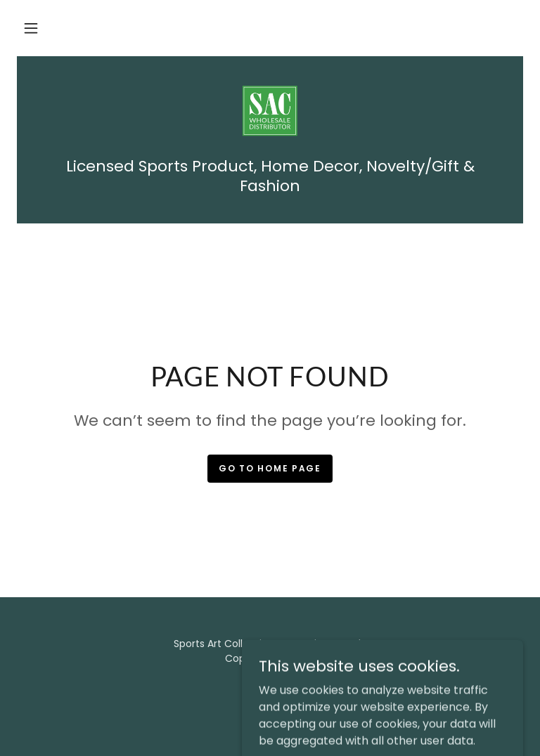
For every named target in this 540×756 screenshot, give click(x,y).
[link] (270, 112)
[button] (31, 28)
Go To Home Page (270, 468)
